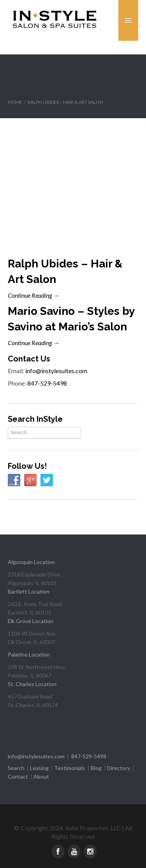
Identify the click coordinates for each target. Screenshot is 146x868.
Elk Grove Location (31, 621)
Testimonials (70, 768)
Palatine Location (29, 654)
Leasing (39, 768)
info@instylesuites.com (56, 371)
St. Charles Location (32, 684)
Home (15, 102)
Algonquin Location (31, 562)
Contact (18, 776)
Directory (119, 768)
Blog (96, 768)
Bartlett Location (29, 591)
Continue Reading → (33, 295)
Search (16, 768)
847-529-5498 (47, 383)
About (41, 776)
